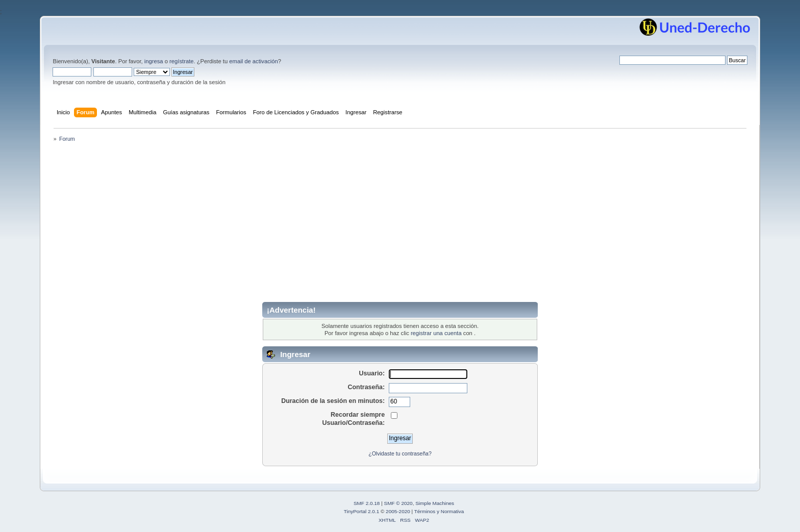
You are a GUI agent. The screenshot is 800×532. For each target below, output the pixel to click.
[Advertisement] (400, 225)
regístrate (181, 61)
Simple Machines (435, 503)
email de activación (253, 61)
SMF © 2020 (398, 503)
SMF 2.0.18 (367, 503)
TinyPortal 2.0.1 (361, 511)
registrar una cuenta (436, 333)
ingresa (154, 61)
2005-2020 (398, 511)
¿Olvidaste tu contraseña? (400, 453)
